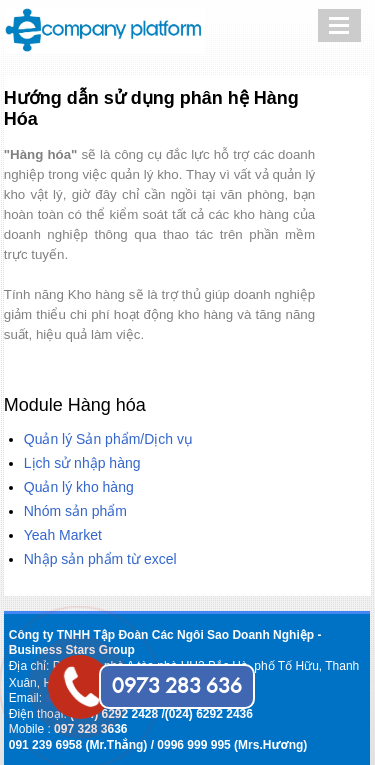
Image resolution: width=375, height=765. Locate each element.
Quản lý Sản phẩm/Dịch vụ (108, 439)
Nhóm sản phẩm (75, 511)
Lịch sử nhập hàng (82, 463)
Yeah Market (63, 535)
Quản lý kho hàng (79, 487)
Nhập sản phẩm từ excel (100, 559)
